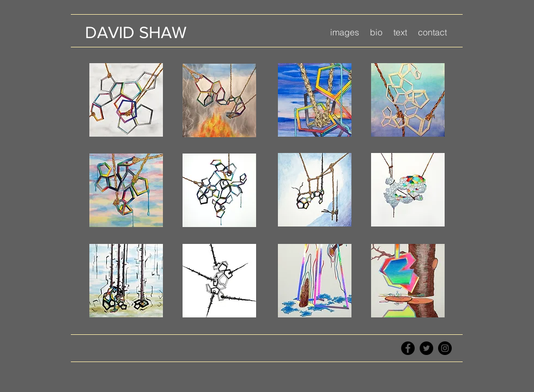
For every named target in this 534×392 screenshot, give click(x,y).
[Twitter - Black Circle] (426, 348)
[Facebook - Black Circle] (408, 348)
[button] (345, 32)
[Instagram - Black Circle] (445, 348)
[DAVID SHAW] (135, 32)
